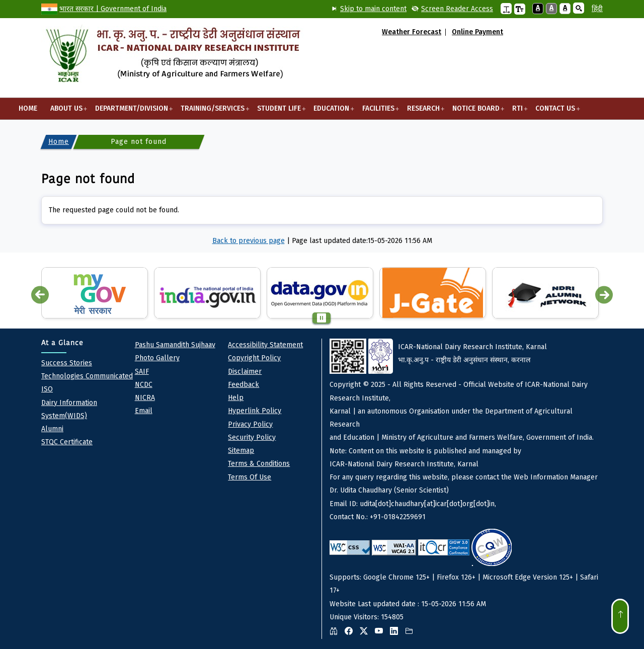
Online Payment (477, 32)
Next (604, 295)
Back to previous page (249, 241)
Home (28, 108)
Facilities (378, 112)
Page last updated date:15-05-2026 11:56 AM (362, 241)
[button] (506, 9)
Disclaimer (245, 372)
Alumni (52, 429)
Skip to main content (373, 9)
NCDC (144, 385)
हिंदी (597, 9)
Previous (40, 295)
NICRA (145, 398)
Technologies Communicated (87, 376)
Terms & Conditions (259, 464)
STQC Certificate (67, 442)
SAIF (142, 372)
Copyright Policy (254, 358)
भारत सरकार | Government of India (113, 9)
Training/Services (212, 112)
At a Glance (62, 343)
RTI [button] (517, 112)
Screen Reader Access (457, 9)
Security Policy (252, 437)
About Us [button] (66, 112)
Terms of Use (250, 477)
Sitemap (241, 451)
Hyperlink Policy (255, 411)
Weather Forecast (412, 32)
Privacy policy (250, 424)
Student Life (279, 112)
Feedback (244, 385)
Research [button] (423, 112)
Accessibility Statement (265, 345)
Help (236, 398)
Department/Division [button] (131, 112)
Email (144, 411)
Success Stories (67, 363)
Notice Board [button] (476, 112)
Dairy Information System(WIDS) (69, 409)
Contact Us (555, 112)
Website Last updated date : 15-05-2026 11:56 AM (466, 489)
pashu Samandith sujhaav (175, 345)
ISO (47, 389)
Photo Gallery (157, 358)
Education (332, 112)
